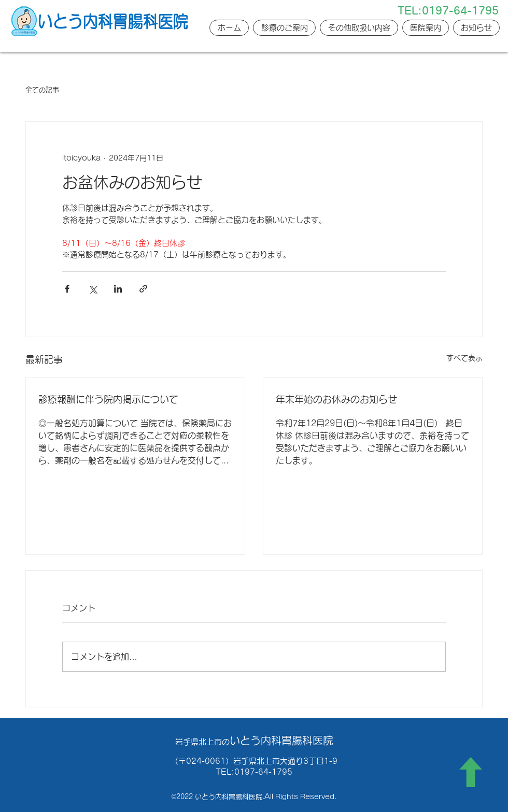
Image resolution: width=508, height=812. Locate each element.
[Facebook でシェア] (67, 289)
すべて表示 (464, 358)
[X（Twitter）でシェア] (93, 289)
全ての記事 (42, 90)
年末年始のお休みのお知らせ (336, 399)
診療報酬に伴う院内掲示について (108, 399)
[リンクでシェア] (143, 289)
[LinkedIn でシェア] (118, 289)
